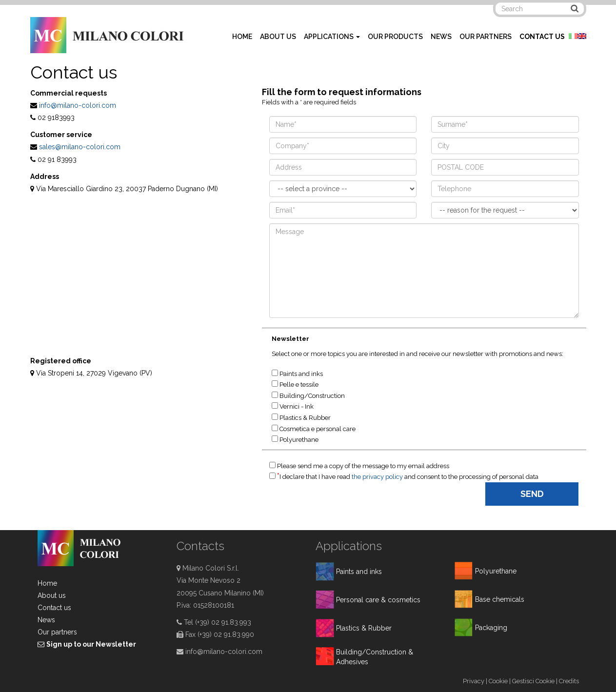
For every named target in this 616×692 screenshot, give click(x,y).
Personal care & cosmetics (378, 600)
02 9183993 (56, 118)
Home (47, 583)
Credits (569, 681)
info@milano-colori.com (78, 105)
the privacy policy (378, 477)
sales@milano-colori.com (80, 147)
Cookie (498, 681)
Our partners (57, 632)
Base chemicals (500, 599)
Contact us (54, 608)
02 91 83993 (57, 159)
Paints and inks (359, 572)
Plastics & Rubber (364, 628)
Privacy (474, 681)
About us (52, 595)
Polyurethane (496, 571)
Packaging (491, 628)
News (46, 620)
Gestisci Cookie (533, 681)
